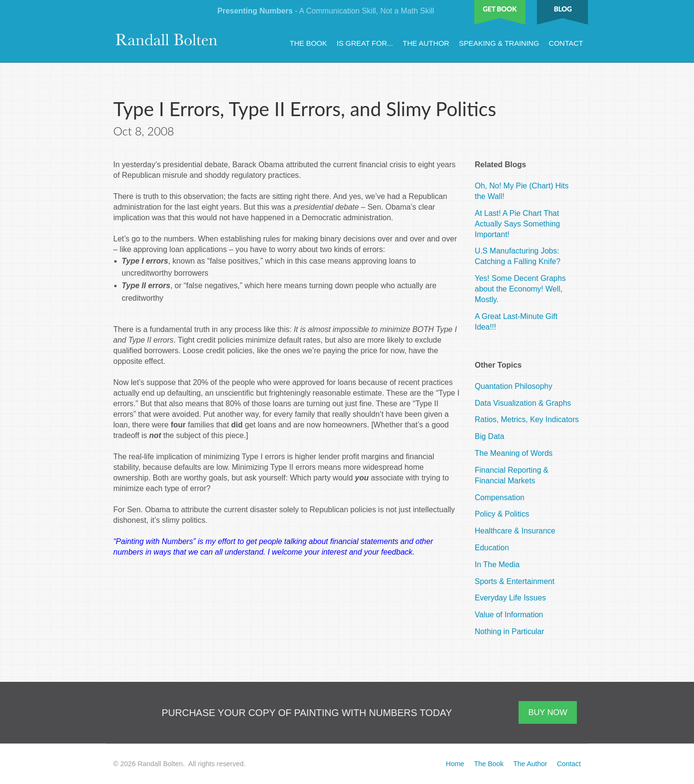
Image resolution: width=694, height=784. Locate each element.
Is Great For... (365, 43)
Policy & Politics (502, 514)
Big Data (489, 436)
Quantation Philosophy (514, 386)
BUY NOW (548, 712)
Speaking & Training (499, 43)
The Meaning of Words (514, 453)
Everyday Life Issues (510, 598)
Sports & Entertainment (514, 581)
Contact (566, 43)
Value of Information (509, 615)
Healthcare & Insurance (515, 531)
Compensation (500, 498)
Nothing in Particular (509, 631)
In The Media (497, 565)
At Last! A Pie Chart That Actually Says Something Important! (517, 224)
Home (455, 764)
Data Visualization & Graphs (523, 403)
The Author (426, 43)
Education (492, 548)
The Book (308, 43)
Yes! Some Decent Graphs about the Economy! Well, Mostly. (520, 289)
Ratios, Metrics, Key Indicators (527, 419)
